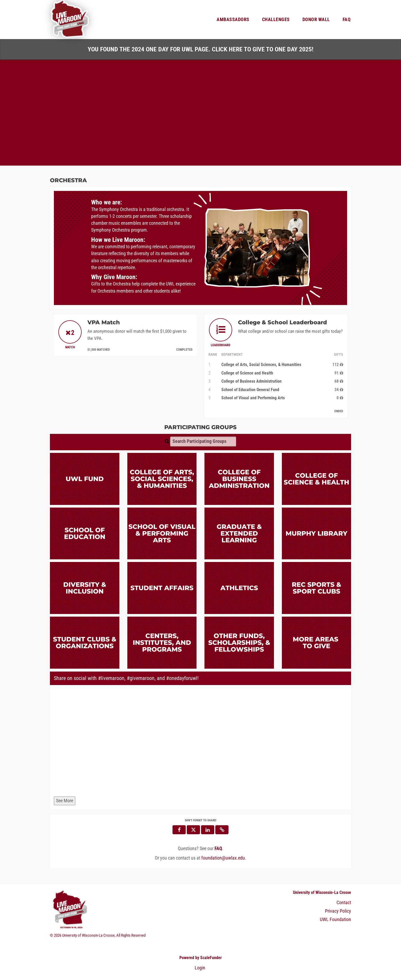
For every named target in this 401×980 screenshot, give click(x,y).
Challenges (276, 20)
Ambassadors (233, 20)
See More (65, 801)
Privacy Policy (338, 911)
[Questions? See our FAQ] (218, 848)
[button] (222, 830)
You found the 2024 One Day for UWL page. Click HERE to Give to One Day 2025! (200, 49)
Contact (344, 903)
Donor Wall (316, 20)
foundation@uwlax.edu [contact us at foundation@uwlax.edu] (223, 858)
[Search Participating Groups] (203, 442)
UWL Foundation (335, 920)
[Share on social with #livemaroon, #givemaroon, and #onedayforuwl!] (200, 742)
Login (200, 968)
